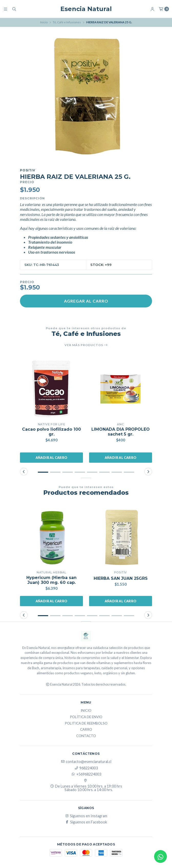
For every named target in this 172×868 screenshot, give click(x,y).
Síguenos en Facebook (86, 822)
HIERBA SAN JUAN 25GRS (121, 578)
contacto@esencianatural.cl (86, 762)
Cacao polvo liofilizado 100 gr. (51, 432)
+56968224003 (86, 774)
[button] (43, 472)
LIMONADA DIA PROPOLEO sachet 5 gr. (121, 432)
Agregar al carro (86, 301)
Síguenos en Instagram (86, 816)
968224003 (86, 768)
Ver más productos (86, 345)
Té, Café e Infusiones (67, 22)
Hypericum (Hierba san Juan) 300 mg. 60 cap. (51, 580)
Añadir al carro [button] (52, 458)
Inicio (44, 22)
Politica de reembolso (86, 724)
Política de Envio (86, 717)
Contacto (86, 736)
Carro (86, 730)
